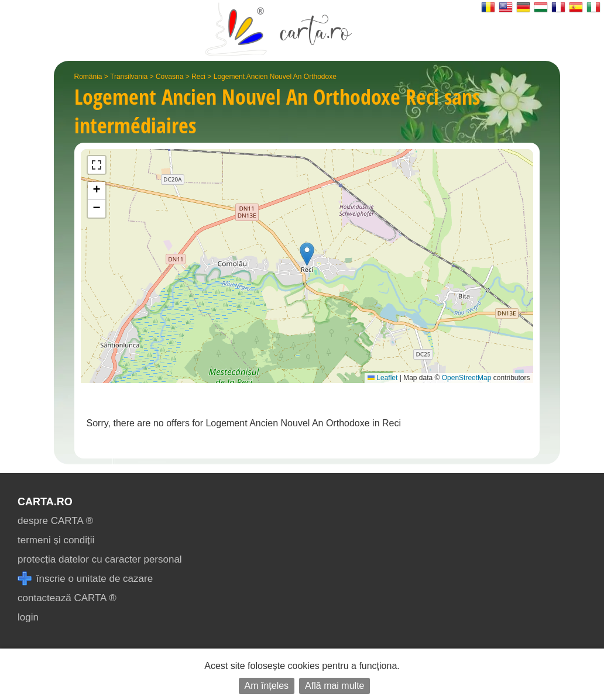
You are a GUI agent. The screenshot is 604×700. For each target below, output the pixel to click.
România (88, 77)
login (28, 617)
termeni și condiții (56, 540)
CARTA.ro (45, 502)
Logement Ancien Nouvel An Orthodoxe (275, 77)
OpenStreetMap (467, 378)
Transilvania (129, 77)
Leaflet (382, 378)
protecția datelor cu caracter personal (100, 559)
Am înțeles (267, 686)
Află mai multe (334, 686)
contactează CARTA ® (67, 598)
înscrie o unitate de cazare (85, 579)
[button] (307, 254)
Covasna (169, 77)
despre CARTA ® (55, 521)
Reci (198, 77)
